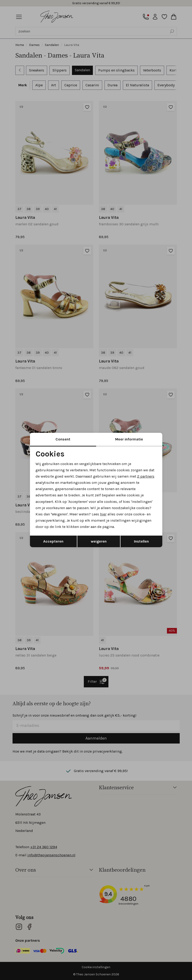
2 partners (146, 476)
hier (103, 514)
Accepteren (53, 541)
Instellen (141, 541)
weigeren (99, 541)
